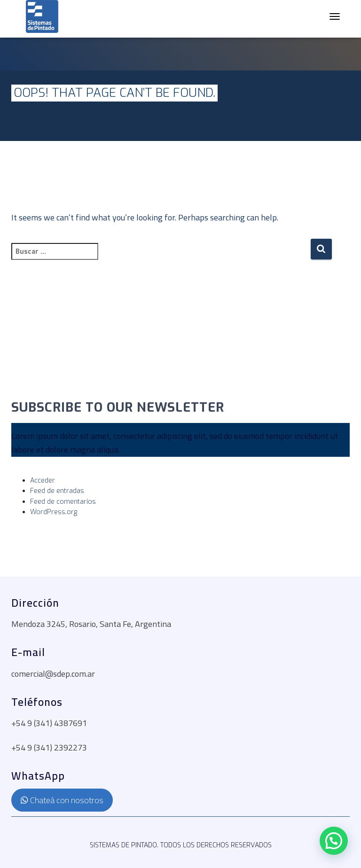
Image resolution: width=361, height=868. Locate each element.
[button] (334, 841)
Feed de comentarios (63, 502)
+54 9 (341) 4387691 (49, 723)
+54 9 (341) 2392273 (49, 747)
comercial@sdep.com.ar (53, 674)
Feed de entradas (57, 491)
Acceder (43, 481)
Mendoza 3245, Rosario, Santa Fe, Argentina (91, 624)
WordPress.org (54, 512)
